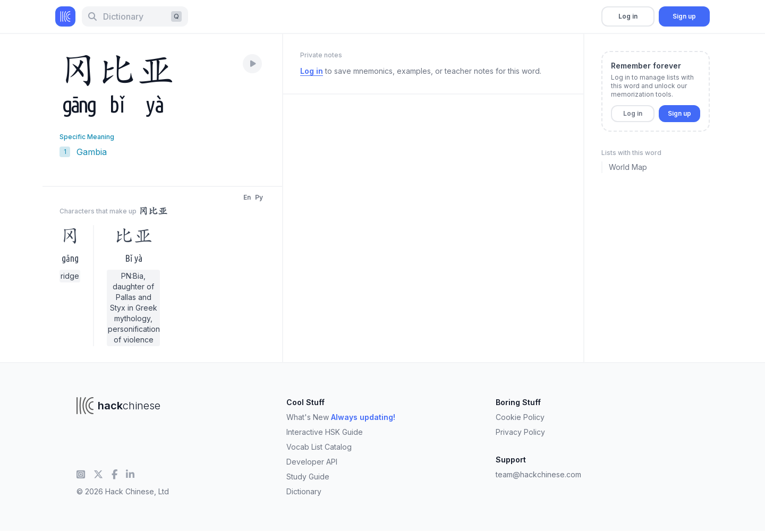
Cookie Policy (520, 417)
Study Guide (308, 477)
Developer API (312, 462)
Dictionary (304, 491)
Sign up (684, 16)
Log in (628, 16)
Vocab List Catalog (319, 447)
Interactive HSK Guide (325, 432)
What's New (341, 417)
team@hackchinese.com (538, 474)
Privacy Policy (520, 432)
